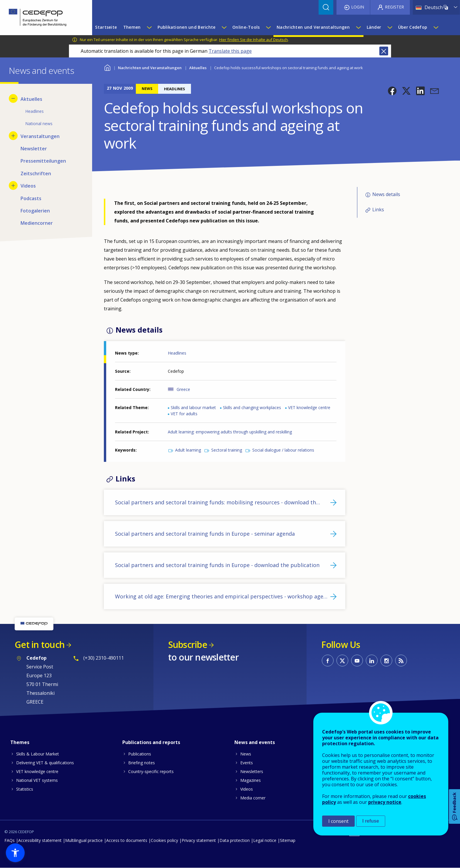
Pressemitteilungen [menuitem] (43, 161)
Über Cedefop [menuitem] (413, 27)
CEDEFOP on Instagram (386, 661)
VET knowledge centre (309, 407)
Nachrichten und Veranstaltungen (150, 68)
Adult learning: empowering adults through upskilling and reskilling (230, 432)
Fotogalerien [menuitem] (35, 211)
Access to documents (127, 840)
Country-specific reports (151, 771)
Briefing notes (142, 763)
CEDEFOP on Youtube (357, 661)
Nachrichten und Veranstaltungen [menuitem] (313, 27)
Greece (183, 389)
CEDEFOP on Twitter (342, 661)
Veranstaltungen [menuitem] (40, 136)
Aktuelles (198, 68)
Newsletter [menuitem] (34, 149)
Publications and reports (151, 742)
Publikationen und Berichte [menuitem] (186, 27)
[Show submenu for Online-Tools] (268, 27)
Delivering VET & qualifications (45, 763)
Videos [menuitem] (28, 186)
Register (394, 7)
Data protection (235, 840)
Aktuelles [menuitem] (31, 99)
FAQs (10, 840)
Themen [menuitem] (132, 27)
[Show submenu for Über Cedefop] (436, 27)
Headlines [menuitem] (34, 111)
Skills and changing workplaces (252, 407)
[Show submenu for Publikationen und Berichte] (224, 27)
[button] (392, 91)
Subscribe (188, 645)
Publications (140, 754)
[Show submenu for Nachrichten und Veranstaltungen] (358, 27)
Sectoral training (227, 450)
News (246, 754)
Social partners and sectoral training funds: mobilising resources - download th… (218, 502)
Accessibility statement (40, 840)
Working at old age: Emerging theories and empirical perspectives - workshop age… (221, 596)
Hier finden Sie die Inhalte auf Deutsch (253, 40)
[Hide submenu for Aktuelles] (13, 98)
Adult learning (188, 450)
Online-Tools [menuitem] (246, 27)
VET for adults (184, 414)
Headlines (177, 353)
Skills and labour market (193, 407)
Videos (247, 789)
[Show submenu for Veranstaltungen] (13, 136)
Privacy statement (199, 840)
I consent (338, 821)
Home (108, 67)
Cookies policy (164, 840)
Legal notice (265, 840)
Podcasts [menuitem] (31, 198)
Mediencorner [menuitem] (37, 223)
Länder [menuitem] (374, 27)
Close (384, 51)
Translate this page (230, 51)
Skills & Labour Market (38, 754)
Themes (20, 742)
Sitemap (288, 840)
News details (386, 194)
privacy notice (385, 802)
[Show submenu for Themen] (149, 27)
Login (358, 7)
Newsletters (252, 771)
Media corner (253, 798)
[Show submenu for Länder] (390, 27)
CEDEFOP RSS (401, 661)
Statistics (25, 789)
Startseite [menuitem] (106, 27)
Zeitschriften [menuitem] (36, 173)
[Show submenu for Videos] (13, 185)
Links (378, 210)
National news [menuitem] (39, 124)
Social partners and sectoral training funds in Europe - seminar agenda (205, 534)
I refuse (371, 821)
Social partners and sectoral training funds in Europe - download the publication (217, 565)
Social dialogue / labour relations (283, 450)
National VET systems (37, 780)
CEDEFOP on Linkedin (372, 661)
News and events (255, 742)
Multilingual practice (84, 840)
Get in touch (40, 645)
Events (247, 763)
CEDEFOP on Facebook (328, 661)
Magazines (251, 780)
